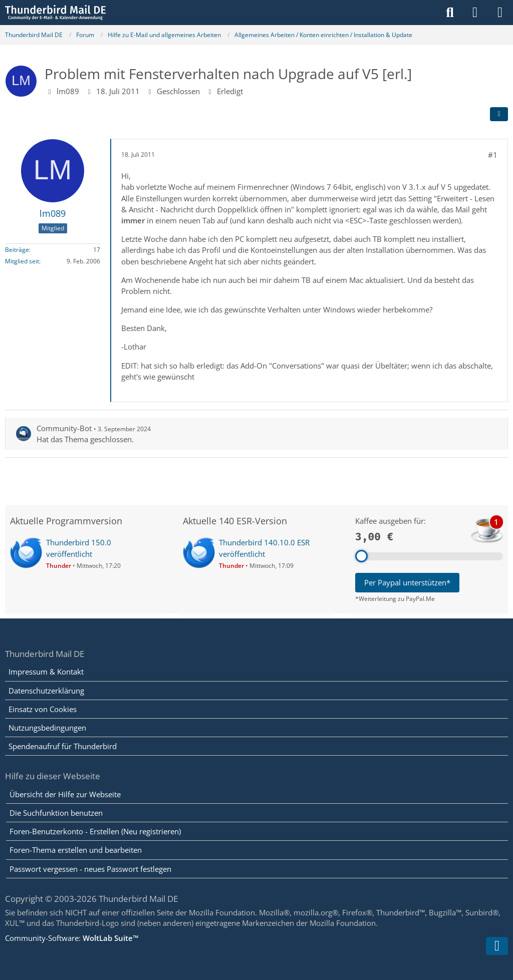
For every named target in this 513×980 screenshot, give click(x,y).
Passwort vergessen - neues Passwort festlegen (90, 869)
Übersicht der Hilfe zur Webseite (65, 794)
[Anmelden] (475, 13)
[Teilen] (499, 114)
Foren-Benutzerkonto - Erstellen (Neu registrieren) (95, 831)
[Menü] (500, 13)
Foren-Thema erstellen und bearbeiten (76, 850)
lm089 (68, 91)
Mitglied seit (22, 261)
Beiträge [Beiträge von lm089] (17, 250)
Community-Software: (72, 938)
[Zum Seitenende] (497, 946)
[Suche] (450, 13)
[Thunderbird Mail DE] (55, 13)
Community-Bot (64, 428)
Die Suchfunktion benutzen (56, 813)
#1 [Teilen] (493, 155)
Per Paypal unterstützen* (407, 582)
